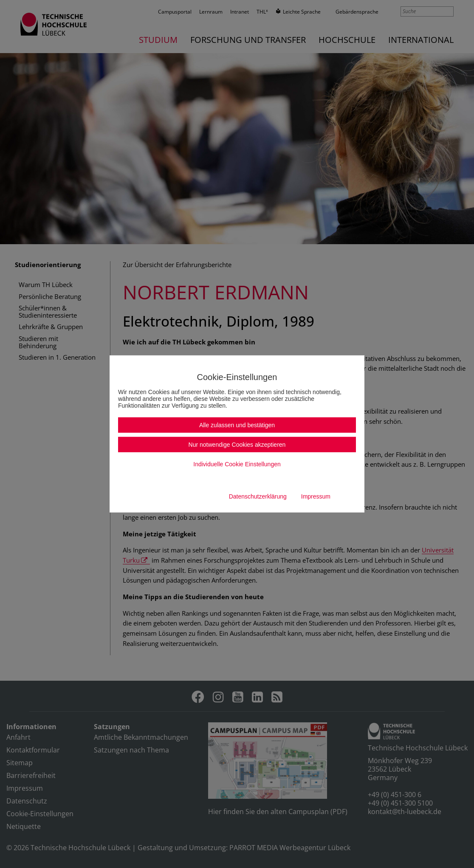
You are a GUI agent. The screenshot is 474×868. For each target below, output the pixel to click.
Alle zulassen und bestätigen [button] (237, 425)
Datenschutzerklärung (258, 496)
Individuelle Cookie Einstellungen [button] (237, 464)
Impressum (316, 496)
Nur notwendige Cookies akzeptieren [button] (237, 445)
